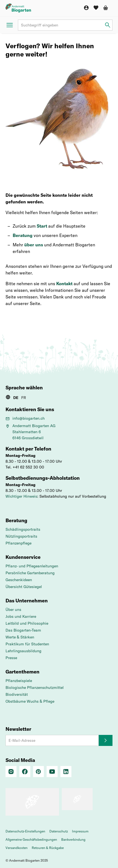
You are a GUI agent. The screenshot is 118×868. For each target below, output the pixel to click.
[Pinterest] (39, 772)
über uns (34, 245)
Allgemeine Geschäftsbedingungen (31, 839)
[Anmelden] (106, 740)
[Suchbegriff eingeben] (108, 25)
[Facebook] (25, 772)
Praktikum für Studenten (27, 644)
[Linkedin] (66, 772)
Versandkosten (17, 848)
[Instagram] (11, 772)
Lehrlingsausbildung (23, 651)
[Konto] (86, 8)
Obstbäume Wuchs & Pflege (30, 701)
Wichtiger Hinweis (21, 496)
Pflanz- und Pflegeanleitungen (32, 566)
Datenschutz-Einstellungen (25, 831)
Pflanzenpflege (18, 543)
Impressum (80, 831)
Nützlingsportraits (21, 536)
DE (16, 398)
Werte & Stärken (20, 637)
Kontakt (64, 284)
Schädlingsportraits (23, 529)
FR (24, 398)
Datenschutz (59, 831)
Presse (11, 658)
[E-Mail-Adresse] (52, 740)
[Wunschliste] (96, 8)
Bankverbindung (73, 839)
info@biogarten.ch (25, 418)
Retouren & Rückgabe (48, 848)
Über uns (13, 610)
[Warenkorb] (106, 8)
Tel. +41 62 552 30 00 (25, 467)
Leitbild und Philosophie (27, 623)
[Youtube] (52, 772)
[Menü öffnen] (10, 25)
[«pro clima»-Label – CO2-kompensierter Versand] (77, 799)
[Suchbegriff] (65, 25)
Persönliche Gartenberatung (30, 573)
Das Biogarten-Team (23, 630)
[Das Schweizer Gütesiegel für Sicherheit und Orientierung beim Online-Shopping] (32, 802)
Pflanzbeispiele (19, 681)
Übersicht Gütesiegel (24, 587)
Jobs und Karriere (21, 616)
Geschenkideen (19, 580)
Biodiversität (17, 694)
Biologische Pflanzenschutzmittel (35, 688)
